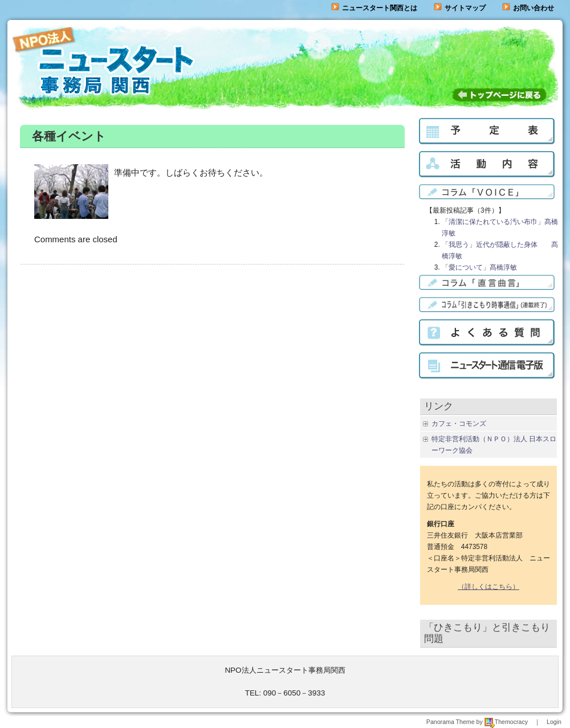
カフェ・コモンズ (459, 424)
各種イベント (69, 136)
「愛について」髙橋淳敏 (479, 267)
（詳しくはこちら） (488, 587)
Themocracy (506, 722)
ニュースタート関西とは (374, 8)
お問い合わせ (534, 8)
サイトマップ (460, 8)
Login (554, 722)
